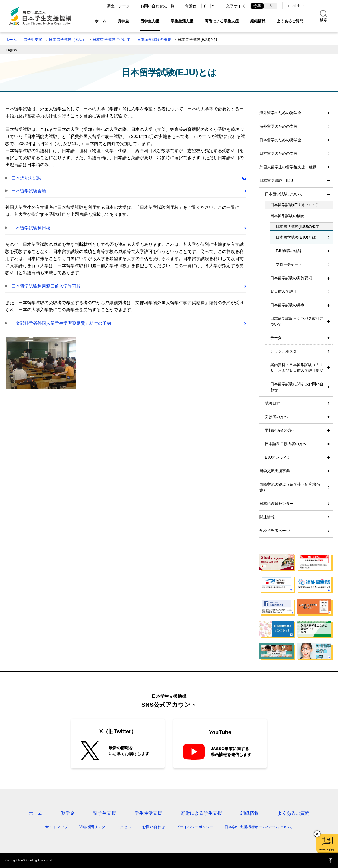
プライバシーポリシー (195, 827)
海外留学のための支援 (278, 126)
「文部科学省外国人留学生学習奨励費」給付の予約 (61, 323)
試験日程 (272, 403)
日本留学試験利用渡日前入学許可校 (46, 286)
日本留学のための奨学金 (280, 140)
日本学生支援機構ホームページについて (259, 827)
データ (276, 338)
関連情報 (267, 517)
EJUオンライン (278, 457)
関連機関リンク (92, 827)
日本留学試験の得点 (287, 305)
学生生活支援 (182, 21)
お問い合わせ (154, 827)
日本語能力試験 (27, 178)
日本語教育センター (277, 504)
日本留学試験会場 (29, 191)
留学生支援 (150, 21)
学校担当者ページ (275, 531)
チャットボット (327, 850)
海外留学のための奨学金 (280, 113)
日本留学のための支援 (278, 153)
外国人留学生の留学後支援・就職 (288, 167)
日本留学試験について (112, 40)
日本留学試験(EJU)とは (296, 237)
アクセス (124, 827)
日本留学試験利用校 (31, 228)
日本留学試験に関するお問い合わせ (297, 387)
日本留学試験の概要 (154, 40)
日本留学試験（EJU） (67, 40)
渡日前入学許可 (284, 291)
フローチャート (289, 264)
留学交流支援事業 (275, 471)
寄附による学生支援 (222, 21)
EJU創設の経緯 (289, 251)
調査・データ (118, 6)
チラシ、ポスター (285, 351)
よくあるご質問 (290, 21)
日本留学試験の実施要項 (291, 278)
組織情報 (258, 21)
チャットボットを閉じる (317, 834)
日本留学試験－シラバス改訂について (297, 321)
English (294, 6)
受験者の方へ (276, 417)
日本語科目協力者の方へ (286, 444)
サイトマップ (57, 827)
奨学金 (123, 21)
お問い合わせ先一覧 (157, 6)
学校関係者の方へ (280, 430)
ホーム (100, 21)
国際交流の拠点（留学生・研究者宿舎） (290, 487)
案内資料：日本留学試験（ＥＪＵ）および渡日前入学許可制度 (297, 368)
